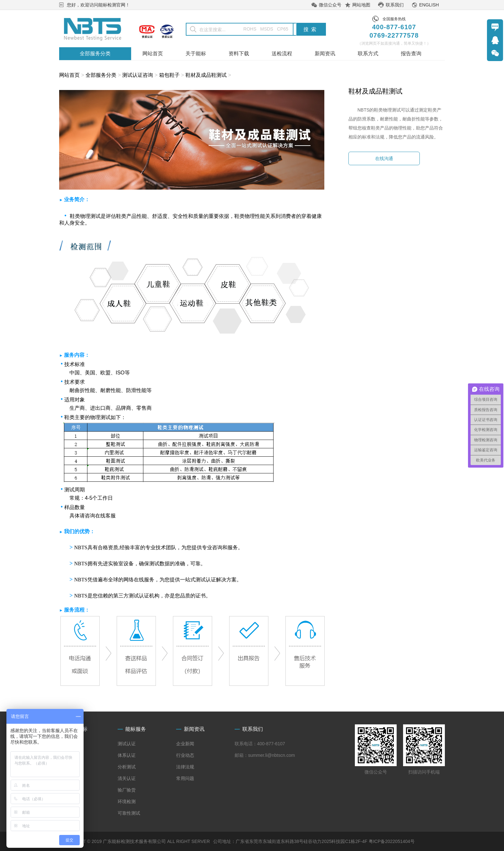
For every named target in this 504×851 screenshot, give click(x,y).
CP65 (283, 29)
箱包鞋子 (169, 75)
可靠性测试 (129, 813)
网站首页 (69, 75)
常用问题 (185, 778)
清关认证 (127, 778)
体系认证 (127, 755)
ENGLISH (429, 5)
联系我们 (395, 5)
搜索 (311, 29)
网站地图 (361, 5)
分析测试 (127, 767)
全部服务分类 (101, 75)
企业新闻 (185, 744)
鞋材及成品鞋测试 (206, 75)
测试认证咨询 (138, 75)
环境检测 (127, 802)
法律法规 (185, 767)
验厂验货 (127, 790)
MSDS (266, 29)
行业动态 (185, 755)
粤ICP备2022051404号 (392, 841)
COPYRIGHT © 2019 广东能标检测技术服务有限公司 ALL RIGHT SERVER (135, 841)
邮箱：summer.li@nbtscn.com (265, 755)
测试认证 (127, 744)
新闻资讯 (194, 729)
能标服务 (136, 729)
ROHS (246, 29)
